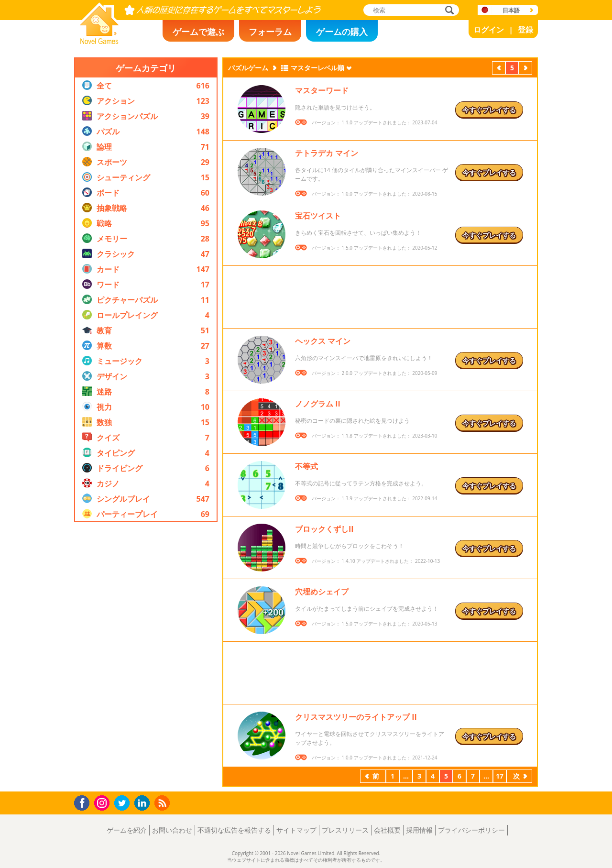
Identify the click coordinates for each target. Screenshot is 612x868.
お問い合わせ (172, 830)
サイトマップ (296, 830)
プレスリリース (345, 830)
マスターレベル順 (317, 68)
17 (500, 776)
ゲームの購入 (342, 32)
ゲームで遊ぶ (198, 32)
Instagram (103, 802)
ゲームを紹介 (127, 830)
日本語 (511, 10)
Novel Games (98, 41)
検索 (448, 11)
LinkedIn (144, 803)
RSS (163, 803)
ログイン (489, 30)
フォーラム (270, 32)
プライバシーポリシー (471, 830)
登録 (525, 30)
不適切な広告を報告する (234, 830)
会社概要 (387, 830)
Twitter (124, 804)
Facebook (84, 802)
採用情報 (419, 830)
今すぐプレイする (489, 110)
